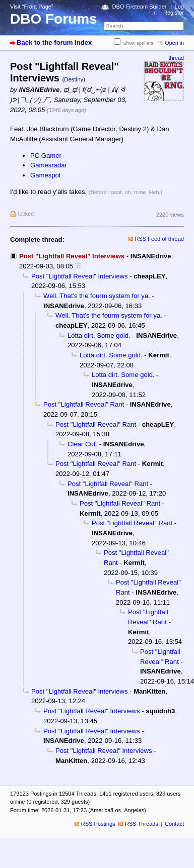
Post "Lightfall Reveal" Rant (84, 404)
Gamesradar (49, 165)
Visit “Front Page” (32, 7)
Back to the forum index (54, 42)
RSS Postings (98, 824)
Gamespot (45, 175)
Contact (174, 824)
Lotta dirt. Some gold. (99, 335)
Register (174, 13)
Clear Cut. (82, 444)
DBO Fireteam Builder (140, 7)
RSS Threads (142, 824)
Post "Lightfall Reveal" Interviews (79, 276)
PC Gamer (46, 156)
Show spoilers (138, 43)
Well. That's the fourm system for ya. (97, 296)
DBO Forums (54, 19)
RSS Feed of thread (160, 239)
